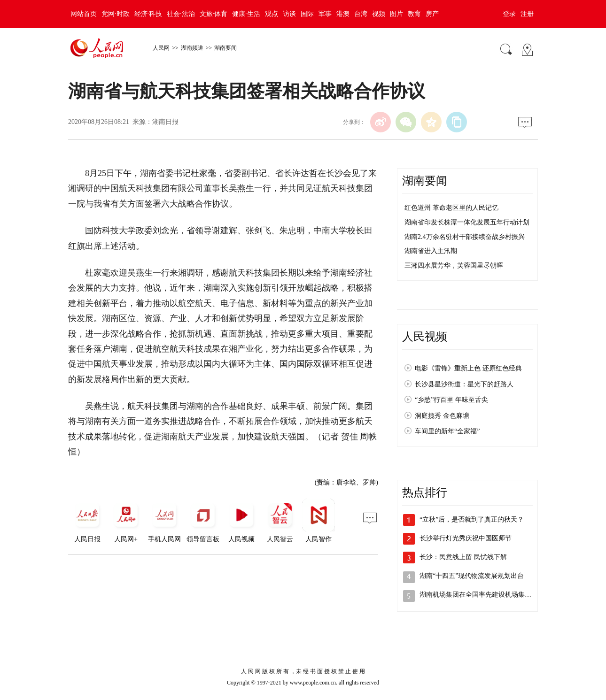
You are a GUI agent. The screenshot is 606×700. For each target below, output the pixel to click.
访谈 (289, 14)
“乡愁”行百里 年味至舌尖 (451, 400)
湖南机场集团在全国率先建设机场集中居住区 (485, 595)
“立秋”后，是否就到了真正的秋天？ (472, 519)
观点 (272, 14)
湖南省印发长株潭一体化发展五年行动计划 (467, 222)
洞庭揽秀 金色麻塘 (442, 416)
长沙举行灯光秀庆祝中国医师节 (466, 538)
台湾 (361, 14)
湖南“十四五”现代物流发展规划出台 (472, 576)
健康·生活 (246, 14)
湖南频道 (192, 48)
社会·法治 (181, 14)
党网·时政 (116, 14)
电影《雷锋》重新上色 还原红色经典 (468, 368)
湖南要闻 (225, 48)
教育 (414, 14)
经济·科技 (148, 14)
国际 (307, 14)
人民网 (161, 48)
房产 (432, 14)
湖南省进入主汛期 (431, 251)
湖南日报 (165, 122)
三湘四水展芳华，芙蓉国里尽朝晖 (454, 265)
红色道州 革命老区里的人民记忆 (451, 208)
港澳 (343, 14)
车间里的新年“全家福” (447, 431)
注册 (527, 14)
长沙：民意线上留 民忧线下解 (463, 557)
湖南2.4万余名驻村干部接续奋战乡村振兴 (465, 237)
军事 (325, 14)
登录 (509, 14)
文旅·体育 (214, 14)
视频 (379, 14)
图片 (396, 14)
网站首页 (84, 14)
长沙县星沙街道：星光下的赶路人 (464, 384)
